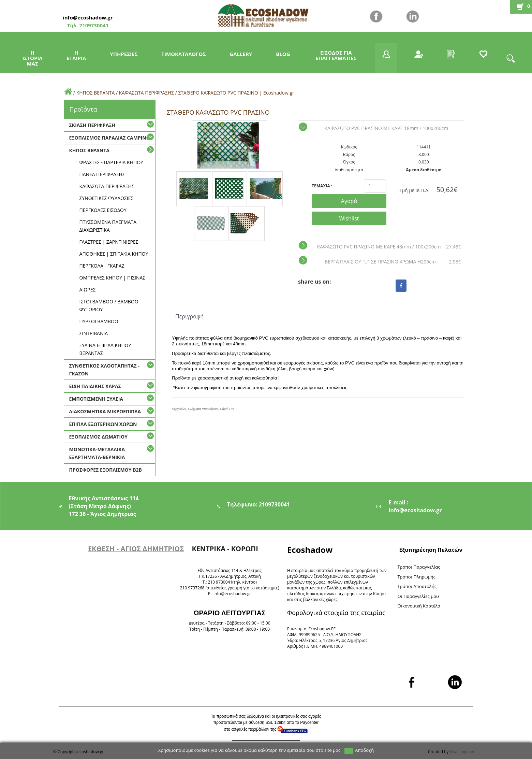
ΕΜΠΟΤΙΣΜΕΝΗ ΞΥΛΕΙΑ (96, 399)
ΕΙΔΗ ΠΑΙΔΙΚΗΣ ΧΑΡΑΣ (95, 386)
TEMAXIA (322, 186)
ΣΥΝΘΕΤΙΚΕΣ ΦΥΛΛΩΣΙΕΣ (107, 198)
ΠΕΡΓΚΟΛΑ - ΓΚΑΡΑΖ (102, 266)
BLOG (283, 54)
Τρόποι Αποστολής (417, 586)
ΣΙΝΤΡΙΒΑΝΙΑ (94, 333)
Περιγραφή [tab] (189, 316)
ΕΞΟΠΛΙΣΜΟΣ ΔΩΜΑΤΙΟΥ (98, 437)
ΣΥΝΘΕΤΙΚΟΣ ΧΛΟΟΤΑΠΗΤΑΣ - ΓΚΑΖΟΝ (104, 370)
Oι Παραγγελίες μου (418, 596)
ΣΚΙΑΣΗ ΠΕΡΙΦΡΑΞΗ (92, 125)
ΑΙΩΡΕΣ (88, 290)
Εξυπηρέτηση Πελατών (431, 550)
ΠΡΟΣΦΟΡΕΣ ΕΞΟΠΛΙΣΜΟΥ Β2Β (106, 470)
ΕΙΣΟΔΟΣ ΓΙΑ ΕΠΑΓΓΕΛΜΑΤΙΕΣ (336, 55)
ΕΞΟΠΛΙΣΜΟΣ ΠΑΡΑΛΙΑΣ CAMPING (109, 138)
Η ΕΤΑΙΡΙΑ (76, 55)
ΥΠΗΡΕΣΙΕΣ (124, 54)
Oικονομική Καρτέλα (419, 606)
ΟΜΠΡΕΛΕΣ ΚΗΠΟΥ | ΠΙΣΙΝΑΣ (113, 278)
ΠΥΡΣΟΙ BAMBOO (99, 321)
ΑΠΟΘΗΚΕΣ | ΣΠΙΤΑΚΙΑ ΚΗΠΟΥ (114, 254)
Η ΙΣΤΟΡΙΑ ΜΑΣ (33, 58)
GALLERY (241, 54)
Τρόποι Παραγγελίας (419, 567)
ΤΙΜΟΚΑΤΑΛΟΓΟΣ (183, 54)
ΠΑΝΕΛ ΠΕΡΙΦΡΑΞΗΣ (102, 174)
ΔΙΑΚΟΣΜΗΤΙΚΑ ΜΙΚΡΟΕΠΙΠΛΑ (105, 411)
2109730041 (93, 25)
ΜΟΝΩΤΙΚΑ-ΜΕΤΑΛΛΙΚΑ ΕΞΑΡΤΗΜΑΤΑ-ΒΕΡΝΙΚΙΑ (97, 453)
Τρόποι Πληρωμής (416, 577)
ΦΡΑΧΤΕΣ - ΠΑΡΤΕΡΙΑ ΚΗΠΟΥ (111, 162)
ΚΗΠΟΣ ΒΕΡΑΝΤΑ (96, 93)
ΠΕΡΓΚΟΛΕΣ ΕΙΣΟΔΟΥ (103, 210)
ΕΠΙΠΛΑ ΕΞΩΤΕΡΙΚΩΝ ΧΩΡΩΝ (103, 424)
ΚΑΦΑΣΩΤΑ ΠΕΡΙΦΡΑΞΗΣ (147, 93)
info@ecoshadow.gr (88, 17)
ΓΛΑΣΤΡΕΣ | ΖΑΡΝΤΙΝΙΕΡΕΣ (109, 242)
